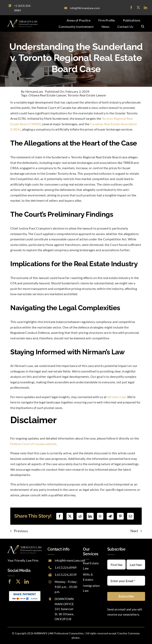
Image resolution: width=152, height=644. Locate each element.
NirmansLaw (34, 91)
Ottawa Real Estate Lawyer (47, 95)
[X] (70, 516)
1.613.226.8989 (66, 567)
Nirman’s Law (117, 397)
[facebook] (131, 7)
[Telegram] (110, 516)
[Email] (130, 516)
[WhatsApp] (100, 516)
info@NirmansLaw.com (70, 560)
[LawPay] (25, 591)
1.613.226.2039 (66, 575)
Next (134, 531)
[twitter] (138, 7)
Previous (21, 531)
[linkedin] (145, 7)
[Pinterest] (120, 516)
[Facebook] (60, 516)
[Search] (143, 27)
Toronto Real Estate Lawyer (87, 95)
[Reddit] (80, 516)
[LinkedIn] (90, 516)
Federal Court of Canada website (33, 444)
